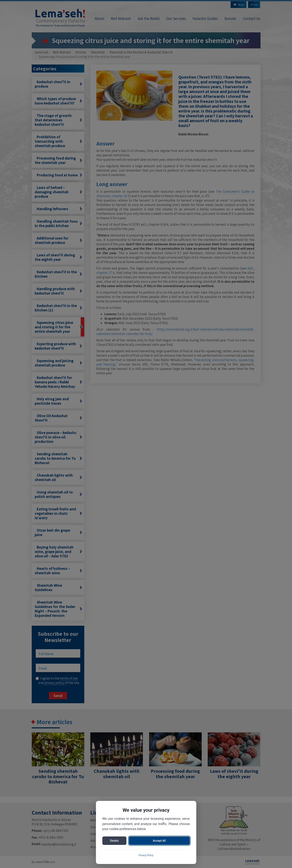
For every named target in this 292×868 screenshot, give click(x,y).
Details (114, 841)
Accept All (159, 841)
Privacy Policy (146, 855)
